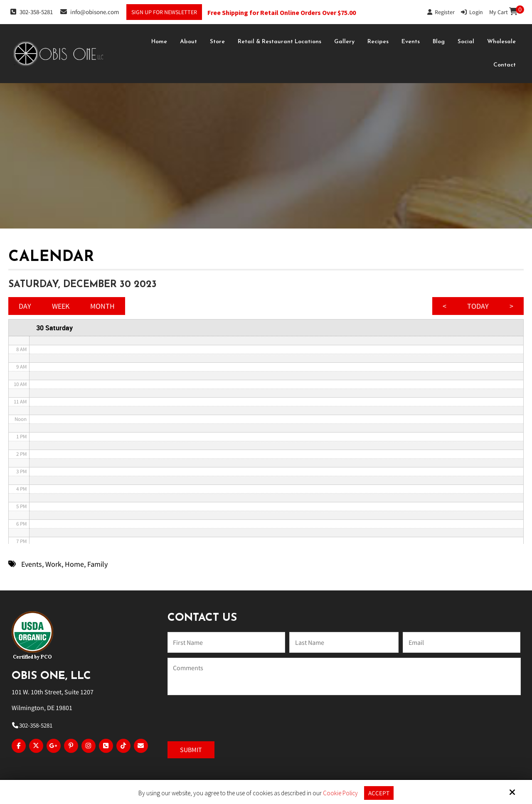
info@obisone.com (90, 12)
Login (472, 12)
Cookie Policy (340, 793)
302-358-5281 (32, 12)
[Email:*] (462, 642)
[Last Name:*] (344, 642)
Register (441, 12)
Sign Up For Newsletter (164, 12)
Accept (379, 793)
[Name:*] (226, 642)
